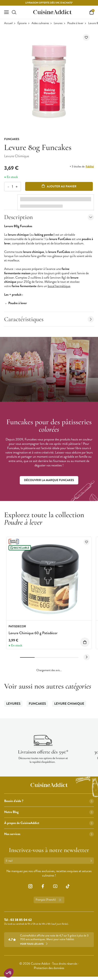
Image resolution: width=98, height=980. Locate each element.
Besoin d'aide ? (49, 801)
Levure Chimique (69, 704)
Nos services (49, 834)
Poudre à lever (75, 23)
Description (49, 217)
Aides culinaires (40, 23)
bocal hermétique (59, 286)
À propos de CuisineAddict (49, 823)
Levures (58, 23)
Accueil (8, 23)
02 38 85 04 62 (21, 920)
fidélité (90, 167)
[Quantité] (12, 187)
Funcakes (37, 704)
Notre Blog (49, 812)
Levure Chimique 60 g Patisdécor (33, 633)
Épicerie (22, 23)
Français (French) (49, 900)
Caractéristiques (49, 319)
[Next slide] (87, 657)
